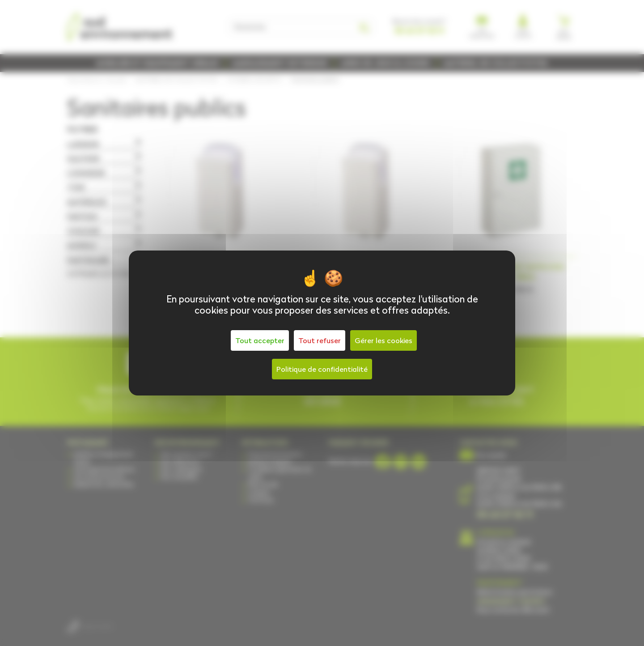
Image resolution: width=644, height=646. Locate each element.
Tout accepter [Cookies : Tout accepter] (260, 340)
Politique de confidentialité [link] (322, 369)
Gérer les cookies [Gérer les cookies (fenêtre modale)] (383, 340)
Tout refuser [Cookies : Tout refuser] (320, 340)
